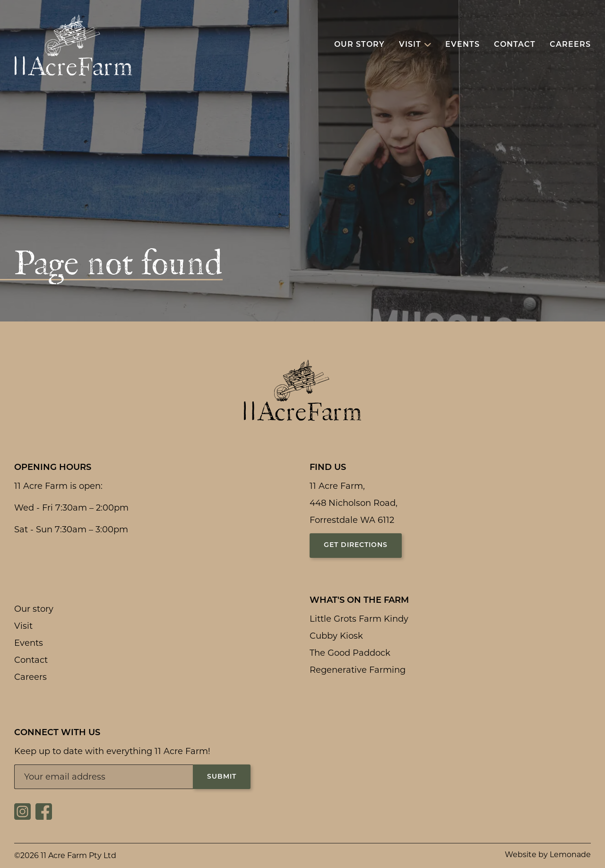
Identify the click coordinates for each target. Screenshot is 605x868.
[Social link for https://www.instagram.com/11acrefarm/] (22, 817)
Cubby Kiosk (336, 636)
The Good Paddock (350, 653)
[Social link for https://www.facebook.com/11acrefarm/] (44, 817)
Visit (23, 626)
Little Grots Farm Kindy (359, 619)
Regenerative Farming (358, 670)
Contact (31, 660)
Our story (34, 609)
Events (29, 643)
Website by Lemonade (548, 855)
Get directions (356, 545)
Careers (30, 677)
